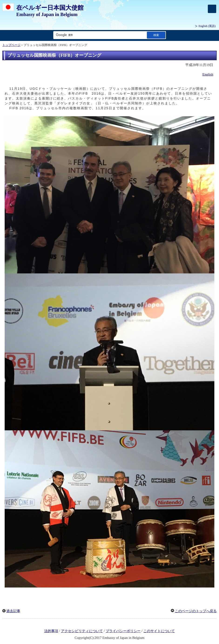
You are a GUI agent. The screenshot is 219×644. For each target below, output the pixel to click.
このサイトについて (159, 631)
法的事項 (51, 631)
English (208, 74)
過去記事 (13, 611)
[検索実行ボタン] (156, 35)
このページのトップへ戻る (196, 611)
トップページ (11, 45)
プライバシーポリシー (123, 631)
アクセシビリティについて (82, 631)
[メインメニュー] (212, 9)
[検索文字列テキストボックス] (99, 35)
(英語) (207, 26)
